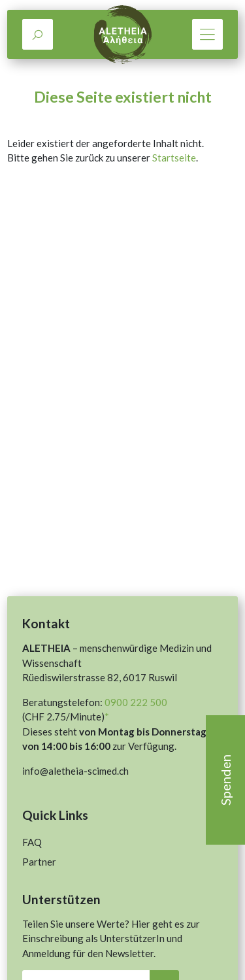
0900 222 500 (136, 702)
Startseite (174, 158)
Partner (39, 862)
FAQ (32, 842)
